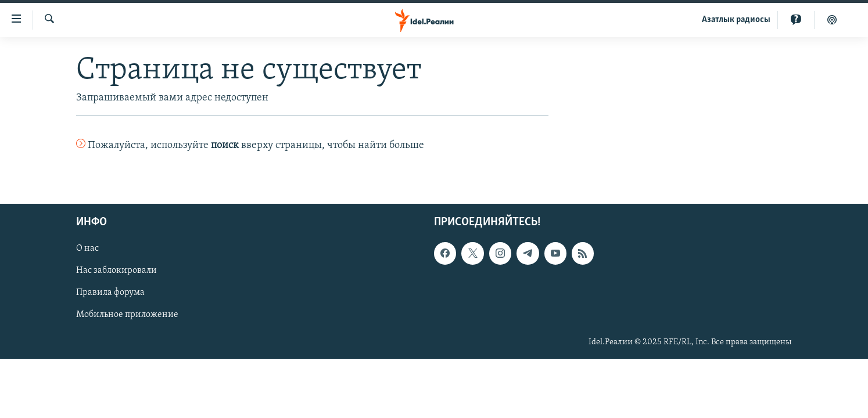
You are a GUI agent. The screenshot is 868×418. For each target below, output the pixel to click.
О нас (87, 249)
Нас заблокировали (116, 271)
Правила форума (110, 293)
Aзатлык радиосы (736, 20)
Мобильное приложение (127, 315)
